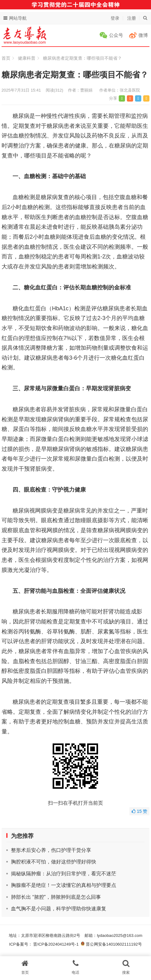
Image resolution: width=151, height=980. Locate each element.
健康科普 (27, 58)
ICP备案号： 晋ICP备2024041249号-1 (45, 944)
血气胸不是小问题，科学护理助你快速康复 (59, 909)
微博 (143, 35)
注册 (132, 18)
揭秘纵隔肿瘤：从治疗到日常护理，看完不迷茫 (64, 874)
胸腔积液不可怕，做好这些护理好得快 (54, 862)
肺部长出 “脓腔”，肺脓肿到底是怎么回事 (56, 897)
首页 (6, 58)
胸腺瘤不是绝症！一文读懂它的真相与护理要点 (64, 885)
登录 (115, 18)
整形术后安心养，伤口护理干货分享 (51, 850)
